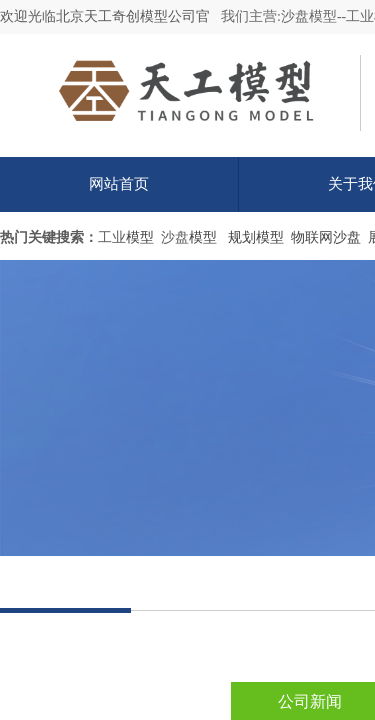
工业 (112, 237)
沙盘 (175, 237)
